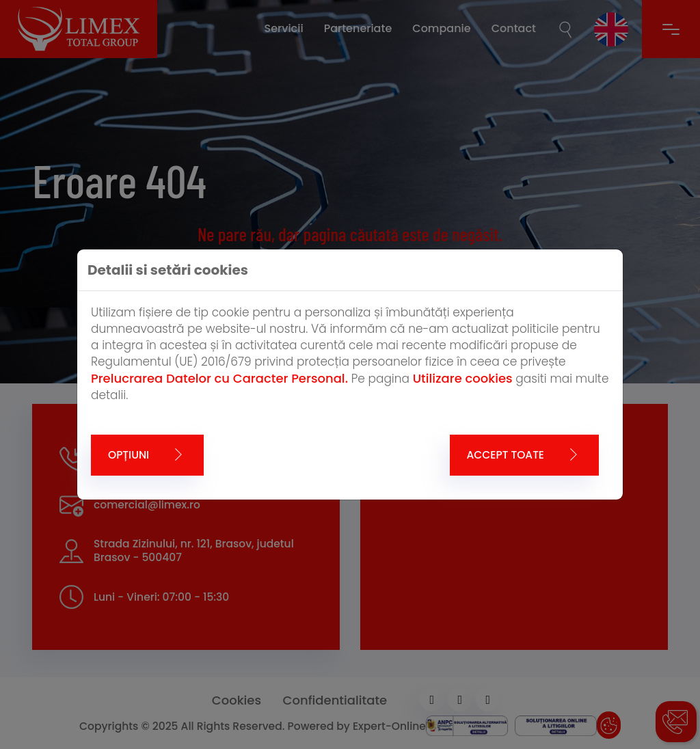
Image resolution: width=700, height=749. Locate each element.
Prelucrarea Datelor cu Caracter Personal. (219, 378)
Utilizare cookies (463, 378)
